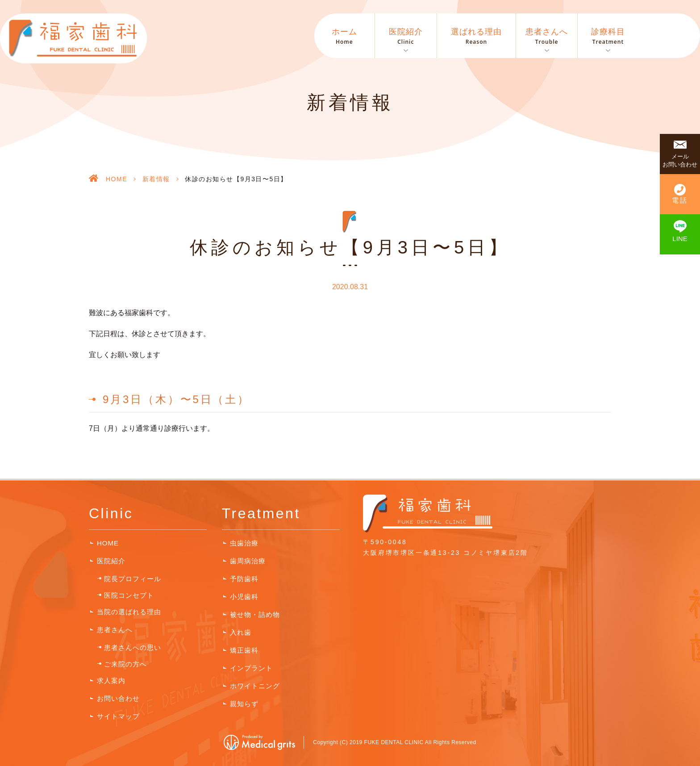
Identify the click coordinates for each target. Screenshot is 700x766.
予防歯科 (244, 579)
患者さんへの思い (133, 647)
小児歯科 (244, 597)
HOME (117, 179)
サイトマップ (118, 716)
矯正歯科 (244, 650)
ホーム (344, 37)
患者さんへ (115, 630)
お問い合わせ (118, 698)
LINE (680, 239)
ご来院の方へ (125, 664)
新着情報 (156, 179)
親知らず (244, 704)
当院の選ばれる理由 (129, 612)
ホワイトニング (255, 686)
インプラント (251, 668)
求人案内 (111, 681)
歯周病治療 (248, 561)
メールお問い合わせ (680, 160)
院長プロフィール (133, 579)
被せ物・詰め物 (255, 614)
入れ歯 (241, 632)
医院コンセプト (129, 595)
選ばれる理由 (476, 37)
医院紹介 (111, 561)
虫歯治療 (244, 543)
